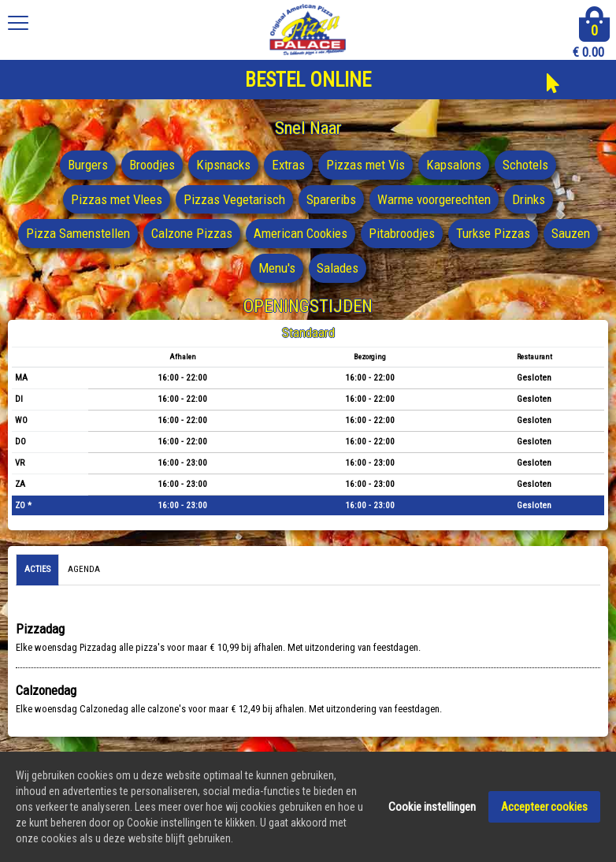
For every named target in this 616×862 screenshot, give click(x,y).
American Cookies (301, 233)
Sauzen (571, 233)
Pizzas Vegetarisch (234, 199)
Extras (288, 165)
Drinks (529, 199)
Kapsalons (454, 165)
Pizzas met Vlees (117, 199)
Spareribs (331, 199)
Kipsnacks (223, 165)
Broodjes (152, 165)
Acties (37, 569)
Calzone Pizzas (192, 233)
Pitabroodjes (402, 233)
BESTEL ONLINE (308, 80)
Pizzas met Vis (366, 165)
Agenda (84, 569)
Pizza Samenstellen (78, 233)
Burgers (88, 165)
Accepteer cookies (544, 808)
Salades (338, 268)
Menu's (277, 268)
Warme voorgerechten (434, 199)
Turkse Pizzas (493, 233)
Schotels (525, 165)
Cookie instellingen (432, 808)
